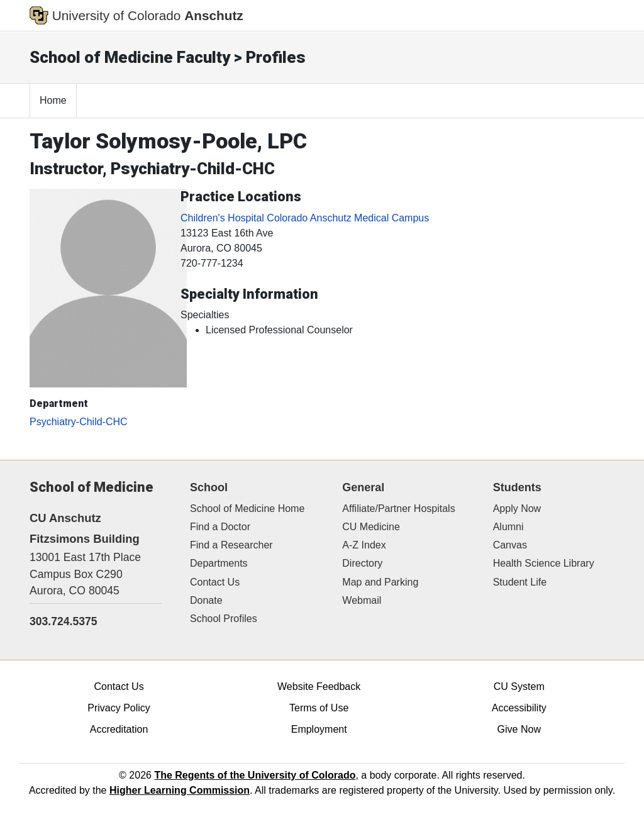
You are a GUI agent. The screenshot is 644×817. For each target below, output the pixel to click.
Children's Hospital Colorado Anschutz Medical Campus (305, 218)
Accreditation (119, 729)
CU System (519, 686)
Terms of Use (319, 708)
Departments (219, 563)
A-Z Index (364, 545)
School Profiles (224, 619)
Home (53, 100)
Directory (362, 563)
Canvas (510, 545)
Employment (319, 729)
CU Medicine (371, 527)
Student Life (520, 582)
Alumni (508, 527)
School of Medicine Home (247, 509)
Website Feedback (319, 686)
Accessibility (519, 708)
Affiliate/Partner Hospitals (398, 509)
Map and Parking (380, 582)
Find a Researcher (231, 545)
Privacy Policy (119, 708)
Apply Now (517, 509)
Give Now (519, 729)
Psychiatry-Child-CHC (79, 422)
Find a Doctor (220, 527)
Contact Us (215, 582)
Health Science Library (544, 563)
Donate (206, 600)
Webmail (362, 600)
